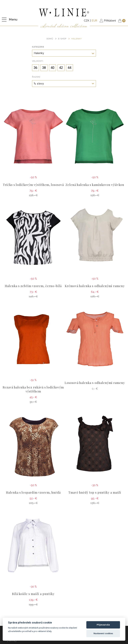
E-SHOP (62, 39)
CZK (87, 21)
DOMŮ (50, 39)
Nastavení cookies (103, 633)
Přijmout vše (103, 625)
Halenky (76, 39)
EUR (94, 21)
